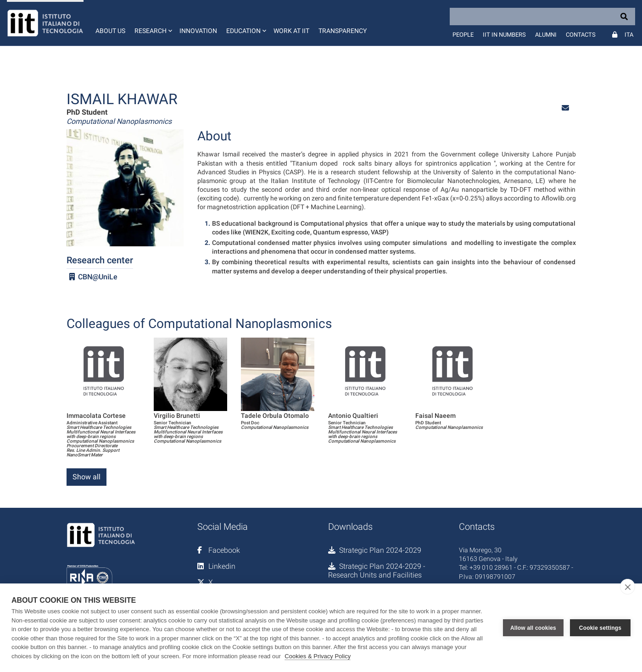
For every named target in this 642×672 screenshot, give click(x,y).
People (463, 35)
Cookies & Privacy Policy (318, 656)
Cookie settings (600, 628)
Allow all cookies (533, 628)
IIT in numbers (504, 35)
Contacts (581, 35)
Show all (87, 477)
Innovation (198, 31)
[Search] (542, 17)
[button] (152, 23)
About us (110, 31)
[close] (628, 587)
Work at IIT (291, 31)
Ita (629, 35)
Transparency (343, 31)
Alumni (546, 35)
